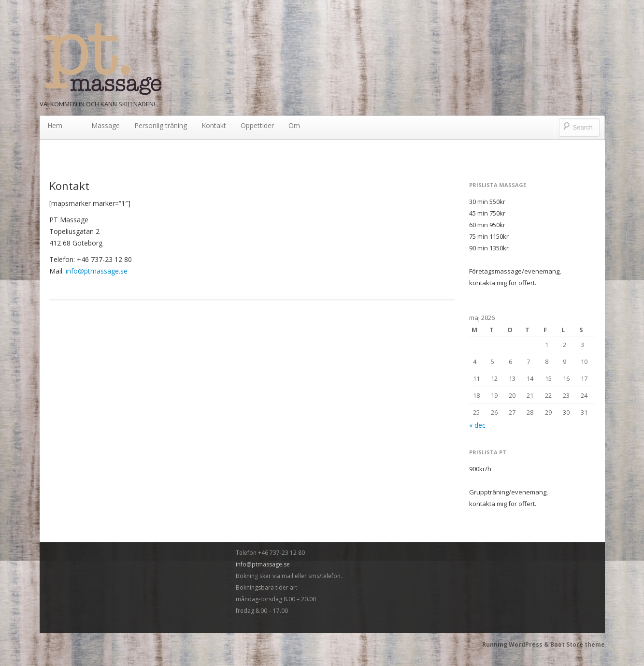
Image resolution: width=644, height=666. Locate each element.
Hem (55, 125)
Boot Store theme (578, 644)
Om (294, 125)
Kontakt (214, 125)
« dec (477, 425)
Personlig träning (161, 125)
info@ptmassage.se (97, 271)
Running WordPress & (516, 644)
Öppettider (257, 125)
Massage (106, 125)
